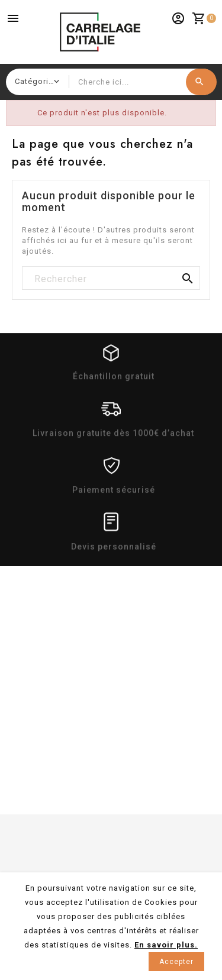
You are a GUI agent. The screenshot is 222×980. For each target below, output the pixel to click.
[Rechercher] (111, 279)
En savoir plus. (166, 945)
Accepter (176, 962)
